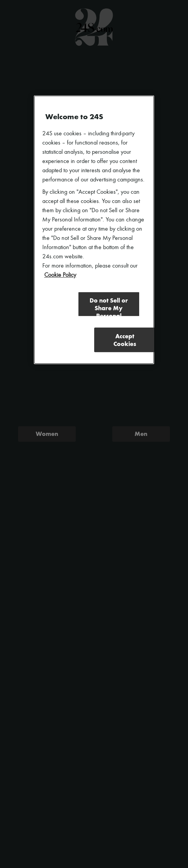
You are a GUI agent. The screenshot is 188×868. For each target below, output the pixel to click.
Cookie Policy (60, 275)
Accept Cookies (125, 340)
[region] (94, 230)
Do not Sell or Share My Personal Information (109, 307)
